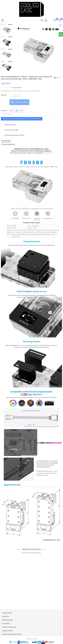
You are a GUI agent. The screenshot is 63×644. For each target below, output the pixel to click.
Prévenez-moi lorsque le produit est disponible (22, 119)
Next (59, 569)
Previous (2, 569)
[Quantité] (10, 95)
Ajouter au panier (19, 102)
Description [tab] (6, 141)
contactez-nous (49, 153)
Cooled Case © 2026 (31, 639)
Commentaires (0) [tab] (8, 144)
